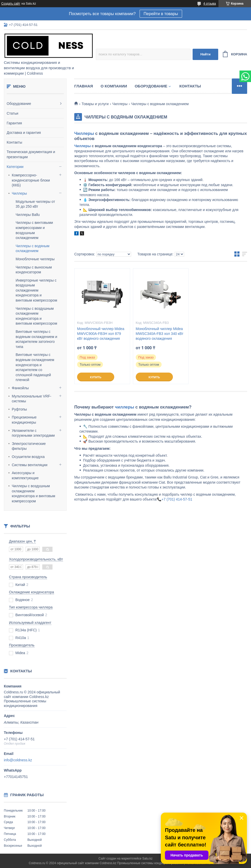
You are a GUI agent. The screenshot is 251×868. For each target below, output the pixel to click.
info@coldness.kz (18, 760)
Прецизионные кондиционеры (24, 420)
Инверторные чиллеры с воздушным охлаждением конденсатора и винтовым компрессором (36, 290)
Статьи (12, 113)
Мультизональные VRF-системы (32, 399)
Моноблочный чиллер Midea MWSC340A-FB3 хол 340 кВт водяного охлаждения (160, 334)
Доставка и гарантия (24, 133)
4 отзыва (210, 4)
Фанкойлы (20, 388)
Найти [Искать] (205, 54)
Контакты (14, 142)
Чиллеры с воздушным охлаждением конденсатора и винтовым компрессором (33, 493)
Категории (15, 167)
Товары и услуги (95, 104)
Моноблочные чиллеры (35, 259)
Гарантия (14, 123)
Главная (84, 86)
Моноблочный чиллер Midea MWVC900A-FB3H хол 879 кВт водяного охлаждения (101, 334)
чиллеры (125, 407)
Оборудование (19, 104)
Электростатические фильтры (29, 446)
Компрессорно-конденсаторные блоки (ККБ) (31, 180)
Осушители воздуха (28, 457)
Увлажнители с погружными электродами (33, 433)
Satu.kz (147, 859)
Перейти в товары (161, 14)
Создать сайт (11, 4)
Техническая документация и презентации (31, 154)
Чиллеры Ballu (28, 215)
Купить (96, 377)
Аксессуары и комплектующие (25, 475)
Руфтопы (19, 409)
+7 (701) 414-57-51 (177, 499)
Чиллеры (19, 193)
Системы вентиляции (30, 465)
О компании (114, 86)
